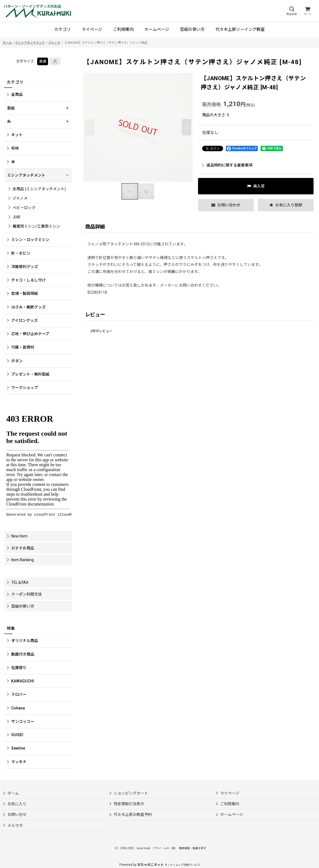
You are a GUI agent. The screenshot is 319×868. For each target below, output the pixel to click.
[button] (291, 11)
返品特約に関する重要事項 (227, 165)
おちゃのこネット (150, 865)
